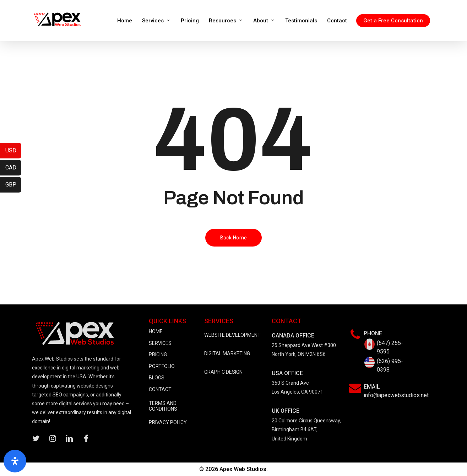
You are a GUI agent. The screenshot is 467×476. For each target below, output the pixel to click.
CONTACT (160, 389)
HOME (156, 331)
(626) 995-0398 (390, 365)
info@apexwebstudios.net (396, 395)
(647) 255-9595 (390, 347)
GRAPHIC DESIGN (223, 372)
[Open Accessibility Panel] (15, 461)
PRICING (158, 355)
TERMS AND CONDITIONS (163, 406)
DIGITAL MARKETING (227, 353)
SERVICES (160, 343)
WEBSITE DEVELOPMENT (232, 335)
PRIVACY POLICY (168, 422)
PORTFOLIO (162, 366)
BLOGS (157, 378)
